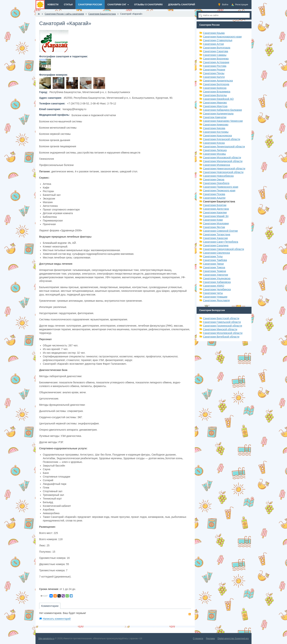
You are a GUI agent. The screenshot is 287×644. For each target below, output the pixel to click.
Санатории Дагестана (216, 209)
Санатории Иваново (215, 103)
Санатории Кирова (214, 128)
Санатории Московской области (222, 158)
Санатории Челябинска (217, 289)
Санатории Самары (215, 55)
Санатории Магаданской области (223, 161)
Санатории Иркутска (215, 106)
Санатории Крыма (214, 33)
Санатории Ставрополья (218, 40)
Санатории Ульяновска (217, 278)
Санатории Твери (213, 264)
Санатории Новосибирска (218, 176)
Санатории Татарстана (217, 234)
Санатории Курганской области (222, 139)
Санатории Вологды (215, 95)
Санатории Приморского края (221, 187)
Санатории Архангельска (218, 81)
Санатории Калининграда (218, 114)
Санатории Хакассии (215, 238)
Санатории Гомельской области (222, 322)
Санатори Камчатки (215, 117)
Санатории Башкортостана (219, 201)
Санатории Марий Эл (216, 216)
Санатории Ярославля (216, 300)
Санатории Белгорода (216, 84)
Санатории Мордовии (216, 223)
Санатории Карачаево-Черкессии (223, 121)
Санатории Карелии (215, 212)
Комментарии (50, 606)
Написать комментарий (57, 619)
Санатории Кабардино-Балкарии (222, 110)
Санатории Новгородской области (223, 172)
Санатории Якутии (214, 227)
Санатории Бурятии (215, 205)
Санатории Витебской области (221, 337)
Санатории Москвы (214, 154)
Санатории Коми (213, 220)
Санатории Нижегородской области (224, 169)
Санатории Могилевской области (223, 333)
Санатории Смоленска (216, 253)
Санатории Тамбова (215, 260)
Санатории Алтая (213, 44)
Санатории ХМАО (214, 286)
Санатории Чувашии (215, 297)
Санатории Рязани (214, 70)
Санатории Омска (214, 179)
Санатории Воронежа (216, 59)
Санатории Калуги (214, 77)
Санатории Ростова (215, 66)
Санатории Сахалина (216, 245)
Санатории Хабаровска (217, 282)
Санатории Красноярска (217, 136)
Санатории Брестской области (221, 318)
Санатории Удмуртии (216, 275)
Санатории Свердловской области (223, 249)
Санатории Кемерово (216, 125)
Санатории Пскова (214, 194)
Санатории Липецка (215, 150)
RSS (190, 614)
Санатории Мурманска (216, 165)
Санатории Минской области (220, 329)
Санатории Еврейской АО (218, 99)
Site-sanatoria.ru (46, 639)
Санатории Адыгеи (214, 198)
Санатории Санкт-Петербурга (221, 242)
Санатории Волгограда (217, 48)
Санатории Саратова (216, 51)
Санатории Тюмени (215, 271)
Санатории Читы (213, 293)
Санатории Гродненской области (222, 326)
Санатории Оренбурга (216, 183)
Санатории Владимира (217, 92)
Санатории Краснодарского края (222, 37)
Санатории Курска (214, 143)
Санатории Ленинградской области (224, 147)
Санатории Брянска (215, 88)
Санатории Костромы (216, 132)
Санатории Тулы (213, 256)
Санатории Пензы (214, 73)
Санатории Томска (214, 267)
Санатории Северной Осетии (220, 231)
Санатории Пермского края (219, 190)
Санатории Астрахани (216, 62)
